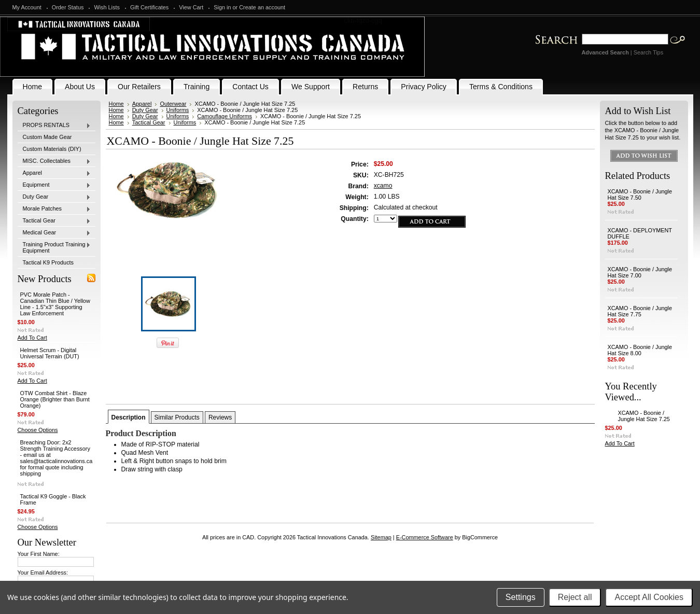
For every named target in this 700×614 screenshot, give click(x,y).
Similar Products (177, 417)
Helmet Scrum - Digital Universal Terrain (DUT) (50, 353)
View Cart (191, 7)
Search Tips (648, 52)
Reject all (575, 597)
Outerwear (173, 104)
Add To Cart (32, 338)
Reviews (220, 417)
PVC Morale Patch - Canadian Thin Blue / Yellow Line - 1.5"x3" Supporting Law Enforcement (55, 304)
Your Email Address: (43, 573)
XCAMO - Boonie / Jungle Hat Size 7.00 (640, 272)
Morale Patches (54, 209)
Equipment (54, 185)
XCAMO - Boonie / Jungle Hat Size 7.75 (640, 311)
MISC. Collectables (54, 161)
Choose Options (38, 430)
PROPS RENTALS (54, 125)
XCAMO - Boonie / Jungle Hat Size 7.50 (640, 194)
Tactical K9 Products (48, 262)
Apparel (54, 173)
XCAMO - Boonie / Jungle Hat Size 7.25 (644, 416)
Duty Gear (54, 197)
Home (116, 104)
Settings (521, 597)
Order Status (68, 7)
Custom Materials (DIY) (52, 149)
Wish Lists (107, 7)
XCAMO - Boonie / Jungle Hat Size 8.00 (640, 350)
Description (129, 417)
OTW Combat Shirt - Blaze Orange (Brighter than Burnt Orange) (55, 399)
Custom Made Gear (47, 137)
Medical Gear (54, 233)
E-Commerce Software (425, 537)
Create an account (262, 7)
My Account (27, 7)
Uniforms (178, 110)
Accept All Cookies (649, 597)
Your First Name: (39, 554)
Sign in (222, 7)
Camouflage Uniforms (225, 116)
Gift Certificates (149, 7)
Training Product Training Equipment (54, 247)
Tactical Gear (54, 221)
